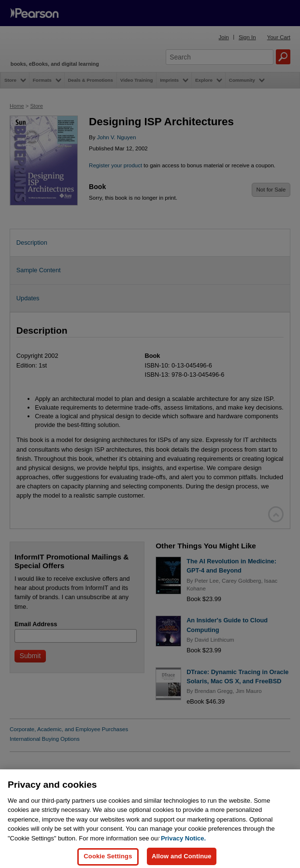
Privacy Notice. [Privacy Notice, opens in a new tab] (183, 849)
